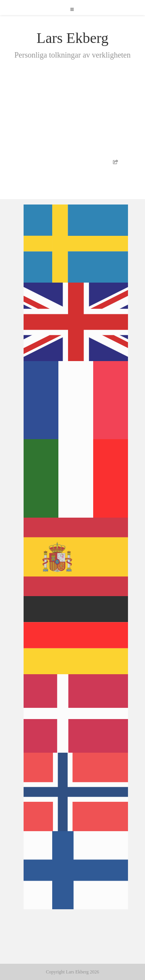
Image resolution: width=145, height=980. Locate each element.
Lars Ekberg (72, 38)
